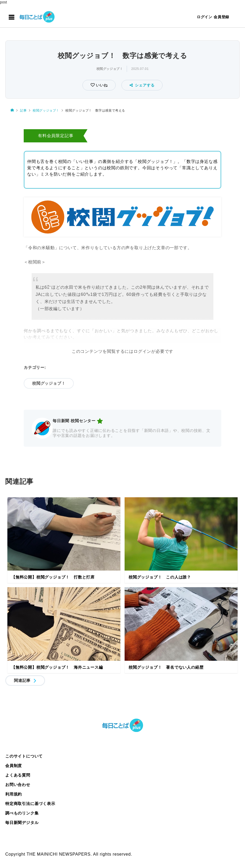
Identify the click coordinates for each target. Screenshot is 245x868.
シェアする (142, 85)
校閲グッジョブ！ (110, 69)
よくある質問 (18, 775)
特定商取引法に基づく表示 (30, 804)
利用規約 (14, 794)
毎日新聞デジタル (22, 823)
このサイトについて (24, 756)
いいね (101, 85)
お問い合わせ (18, 785)
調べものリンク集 (22, 813)
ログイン (205, 17)
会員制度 (14, 766)
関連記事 (22, 680)
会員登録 (221, 17)
